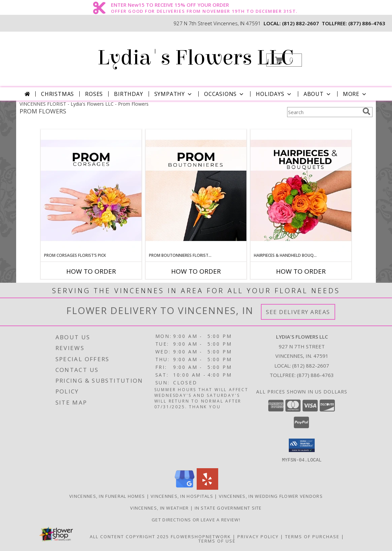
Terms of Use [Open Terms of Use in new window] (217, 541)
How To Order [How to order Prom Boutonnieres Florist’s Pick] (196, 271)
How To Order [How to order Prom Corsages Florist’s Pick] (91, 271)
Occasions (224, 94)
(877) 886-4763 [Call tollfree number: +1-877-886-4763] (367, 23)
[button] (284, 60)
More (355, 94)
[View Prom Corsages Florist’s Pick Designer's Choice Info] (91, 191)
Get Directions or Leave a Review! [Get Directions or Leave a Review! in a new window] (196, 519)
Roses (94, 94)
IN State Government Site (228, 508)
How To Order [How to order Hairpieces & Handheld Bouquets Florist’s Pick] (301, 271)
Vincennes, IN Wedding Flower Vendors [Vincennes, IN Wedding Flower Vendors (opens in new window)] (271, 496)
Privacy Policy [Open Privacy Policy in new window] (258, 536)
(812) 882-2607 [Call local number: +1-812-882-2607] (301, 23)
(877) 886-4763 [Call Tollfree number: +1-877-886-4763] (315, 375)
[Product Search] (323, 112)
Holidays (274, 94)
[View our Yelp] (207, 488)
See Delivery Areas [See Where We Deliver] (298, 312)
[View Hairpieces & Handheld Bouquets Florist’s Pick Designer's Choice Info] (301, 191)
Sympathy (174, 94)
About (318, 94)
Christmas (57, 94)
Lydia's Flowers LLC (195, 58)
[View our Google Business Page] (185, 488)
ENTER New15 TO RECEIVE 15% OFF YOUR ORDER (204, 5)
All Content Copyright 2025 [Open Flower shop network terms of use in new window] (129, 536)
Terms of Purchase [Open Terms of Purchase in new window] (312, 536)
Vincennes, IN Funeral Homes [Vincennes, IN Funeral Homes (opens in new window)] (107, 496)
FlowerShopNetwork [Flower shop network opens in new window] (201, 536)
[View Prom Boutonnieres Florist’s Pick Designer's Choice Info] (196, 191)
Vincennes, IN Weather (159, 508)
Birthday (128, 94)
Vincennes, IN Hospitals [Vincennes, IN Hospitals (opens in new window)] (182, 496)
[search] (366, 111)
